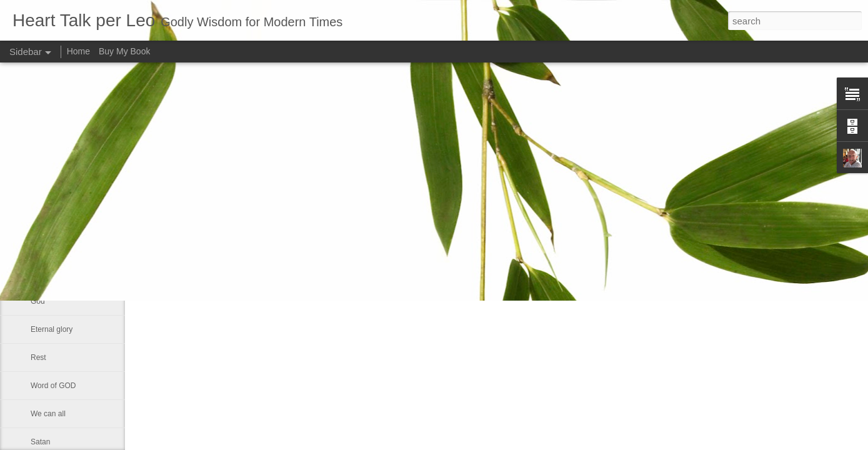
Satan (40, 442)
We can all (48, 414)
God (38, 301)
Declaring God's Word (67, 189)
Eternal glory (52, 329)
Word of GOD (53, 386)
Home (78, 51)
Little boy (46, 273)
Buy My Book (124, 51)
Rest (38, 357)
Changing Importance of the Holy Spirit (95, 245)
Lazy (38, 217)
